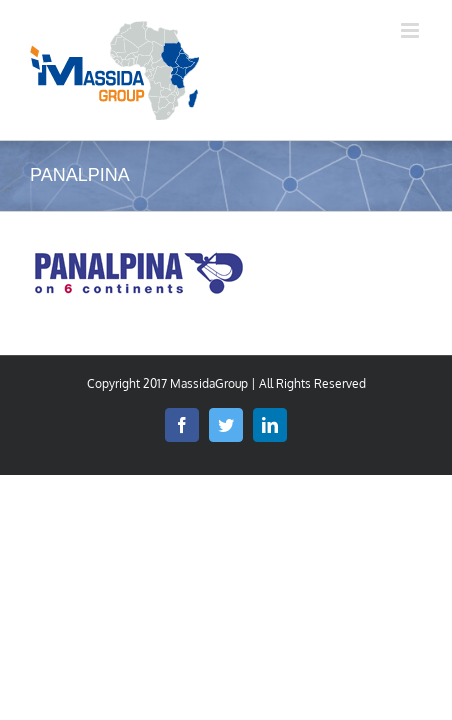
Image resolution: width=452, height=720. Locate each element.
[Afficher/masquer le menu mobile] (411, 30)
